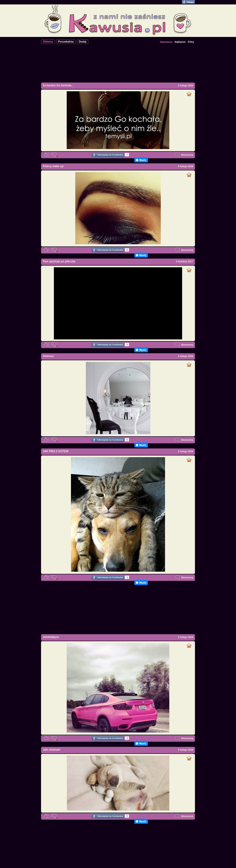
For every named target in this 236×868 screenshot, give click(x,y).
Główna (48, 42)
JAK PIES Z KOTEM (55, 451)
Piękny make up (53, 166)
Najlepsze (180, 42)
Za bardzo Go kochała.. (58, 85)
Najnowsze (166, 42)
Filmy (191, 42)
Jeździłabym (51, 637)
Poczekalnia (66, 42)
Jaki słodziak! (52, 750)
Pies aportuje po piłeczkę (59, 261)
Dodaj (83, 42)
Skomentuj (184, 155)
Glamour (48, 356)
